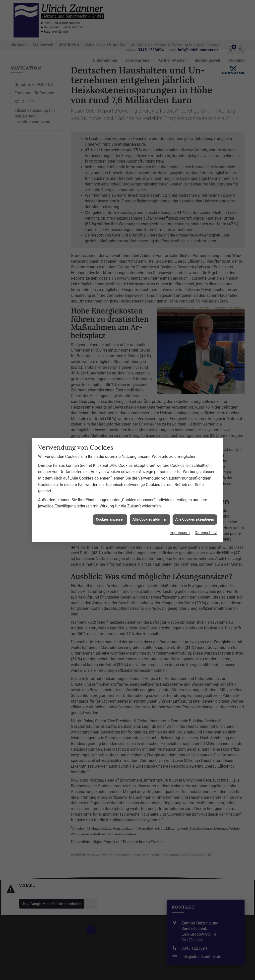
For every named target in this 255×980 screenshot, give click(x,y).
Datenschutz (206, 454)
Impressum (180, 454)
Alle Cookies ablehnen (150, 440)
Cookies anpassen (110, 440)
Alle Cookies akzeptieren (195, 440)
